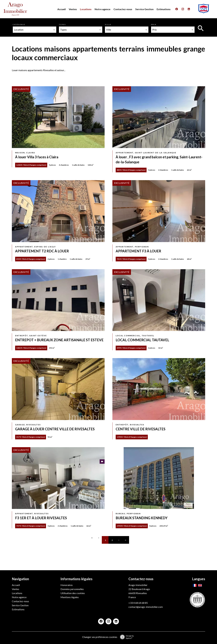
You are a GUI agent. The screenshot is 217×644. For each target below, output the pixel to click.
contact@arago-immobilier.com (146, 607)
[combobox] (35, 30)
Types (62, 24)
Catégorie (19, 24)
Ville (108, 24)
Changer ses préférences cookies (100, 637)
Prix (154, 24)
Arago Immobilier (138, 585)
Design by (126, 637)
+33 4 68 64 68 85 (138, 603)
